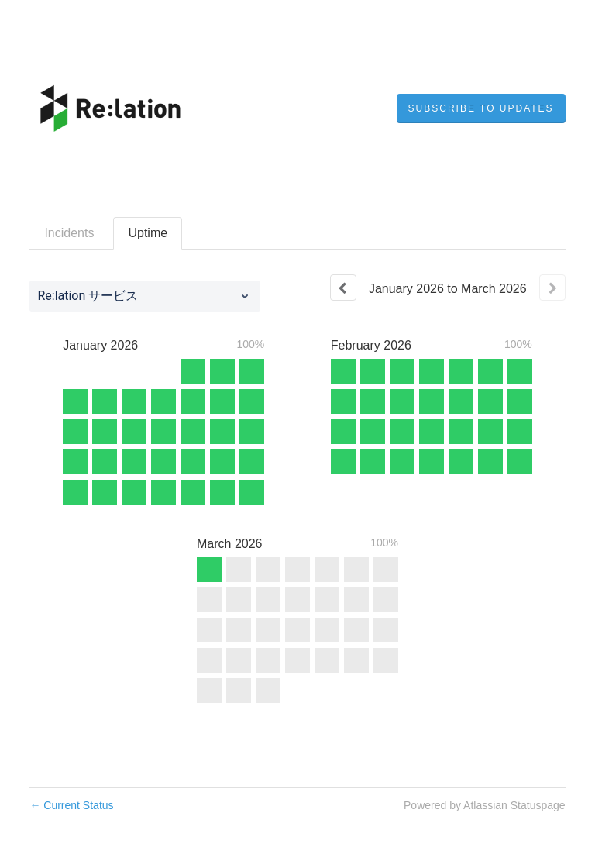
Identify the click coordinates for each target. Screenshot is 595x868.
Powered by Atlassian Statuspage (485, 805)
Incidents (69, 233)
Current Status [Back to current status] (71, 805)
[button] (481, 108)
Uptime (148, 233)
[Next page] (552, 288)
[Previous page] (343, 288)
